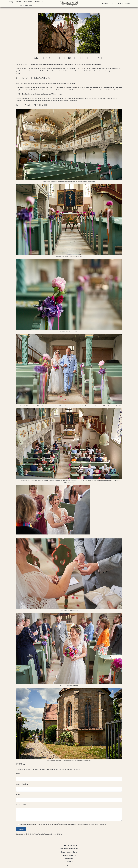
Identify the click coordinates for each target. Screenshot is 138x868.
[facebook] (67, 866)
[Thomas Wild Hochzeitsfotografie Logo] (69, 2)
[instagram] (71, 866)
